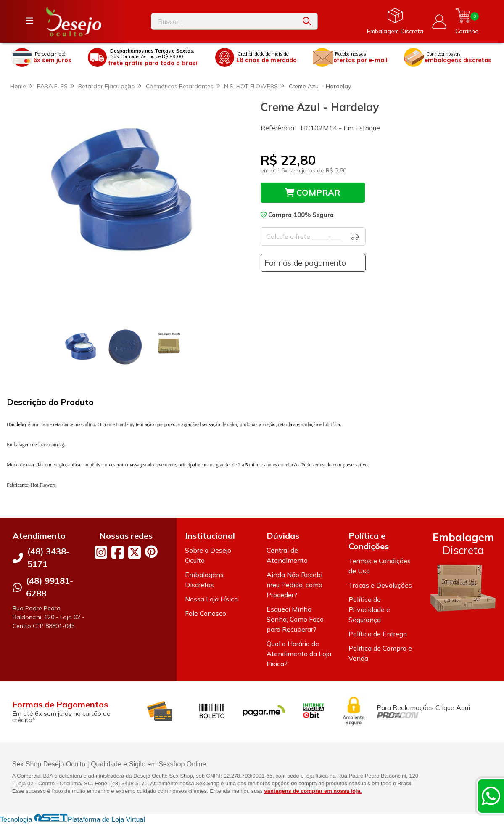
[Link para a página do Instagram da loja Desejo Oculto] (101, 553)
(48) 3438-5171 (48, 558)
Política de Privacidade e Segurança (369, 610)
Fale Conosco (206, 614)
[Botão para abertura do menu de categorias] (29, 21)
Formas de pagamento (305, 263)
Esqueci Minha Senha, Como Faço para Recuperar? (295, 620)
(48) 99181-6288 (50, 587)
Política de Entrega (378, 634)
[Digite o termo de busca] (224, 21)
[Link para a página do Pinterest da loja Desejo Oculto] (151, 552)
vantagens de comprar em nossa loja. (313, 791)
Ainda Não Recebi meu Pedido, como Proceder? (294, 585)
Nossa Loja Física (211, 599)
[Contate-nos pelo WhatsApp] (491, 796)
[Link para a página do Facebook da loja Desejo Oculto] (118, 553)
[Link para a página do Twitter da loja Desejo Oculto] (135, 553)
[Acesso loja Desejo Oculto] (439, 21)
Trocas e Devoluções (380, 586)
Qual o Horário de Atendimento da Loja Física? (299, 654)
